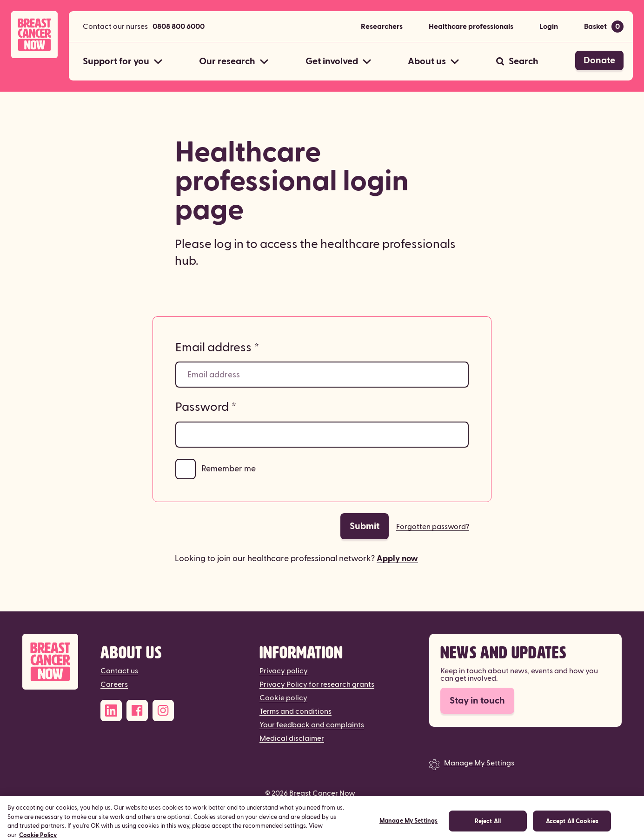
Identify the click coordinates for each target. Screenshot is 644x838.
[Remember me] (186, 469)
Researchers (382, 27)
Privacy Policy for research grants (317, 684)
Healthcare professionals (471, 27)
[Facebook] (137, 711)
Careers (114, 684)
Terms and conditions (295, 711)
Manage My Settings (479, 763)
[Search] (517, 61)
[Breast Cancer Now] (50, 662)
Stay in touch (477, 701)
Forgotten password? (433, 527)
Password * (206, 407)
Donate (599, 60)
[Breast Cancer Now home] (34, 35)
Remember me (229, 469)
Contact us (119, 671)
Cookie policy (283, 698)
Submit (365, 526)
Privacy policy (284, 671)
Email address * (217, 348)
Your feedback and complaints (312, 725)
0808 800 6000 (179, 27)
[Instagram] (163, 711)
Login (549, 27)
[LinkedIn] (111, 711)
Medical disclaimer (292, 738)
